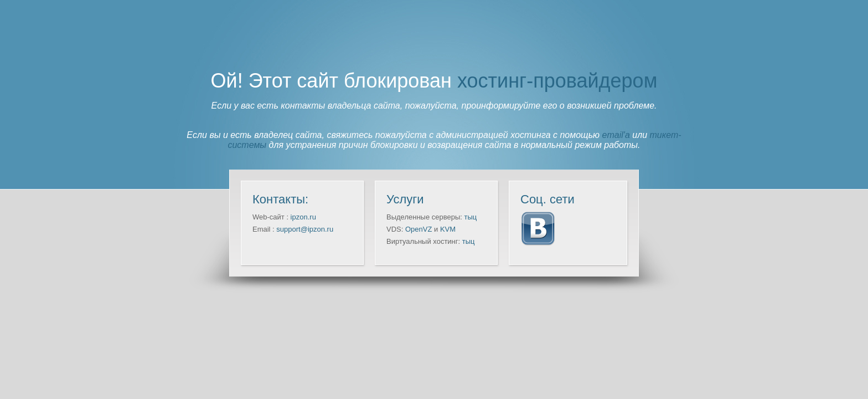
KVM (448, 229)
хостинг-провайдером (557, 81)
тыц (471, 217)
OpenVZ (418, 229)
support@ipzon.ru (305, 229)
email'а (616, 135)
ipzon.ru (303, 217)
